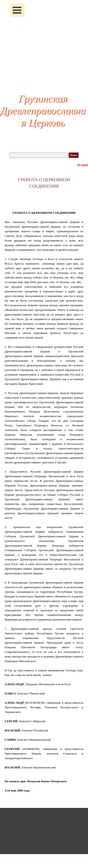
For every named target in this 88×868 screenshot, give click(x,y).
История (83, 165)
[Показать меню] (17, 10)
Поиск (74, 155)
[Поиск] (39, 155)
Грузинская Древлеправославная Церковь (43, 110)
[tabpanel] (44, 183)
